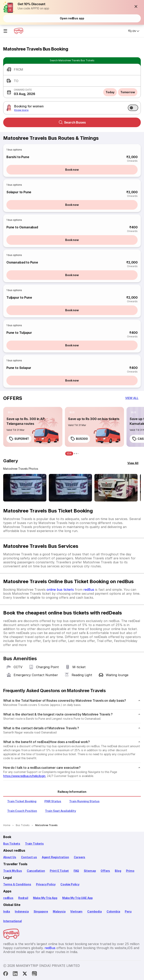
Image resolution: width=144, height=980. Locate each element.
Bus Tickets (12, 844)
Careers (80, 857)
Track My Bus (13, 871)
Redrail (23, 898)
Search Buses (72, 122)
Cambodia (94, 911)
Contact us (29, 857)
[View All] (133, 463)
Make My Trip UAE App (77, 898)
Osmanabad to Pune (22, 262)
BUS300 (79, 439)
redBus (89, 590)
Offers (105, 871)
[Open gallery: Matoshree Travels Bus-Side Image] (116, 488)
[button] (136, 6)
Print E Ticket (59, 871)
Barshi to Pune (18, 157)
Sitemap (90, 871)
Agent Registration (55, 857)
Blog (118, 871)
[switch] (133, 108)
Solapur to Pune (19, 192)
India (7, 911)
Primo (130, 871)
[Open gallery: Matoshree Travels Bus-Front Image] (25, 488)
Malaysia (59, 911)
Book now (72, 170)
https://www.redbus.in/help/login (24, 776)
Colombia (113, 911)
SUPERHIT (19, 439)
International (12, 921)
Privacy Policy (46, 884)
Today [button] (110, 92)
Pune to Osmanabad (22, 227)
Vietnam (76, 911)
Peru (128, 911)
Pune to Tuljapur (19, 333)
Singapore (41, 911)
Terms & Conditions (17, 884)
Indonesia (22, 911)
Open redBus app (72, 18)
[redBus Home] (19, 31)
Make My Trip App (45, 898)
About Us (10, 857)
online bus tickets (60, 590)
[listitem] (10, 412)
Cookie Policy (70, 884)
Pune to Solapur (19, 368)
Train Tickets (34, 844)
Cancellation (36, 871)
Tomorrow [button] (128, 92)
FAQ (76, 871)
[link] (33, 427)
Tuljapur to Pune (19, 297)
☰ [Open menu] (5, 31)
